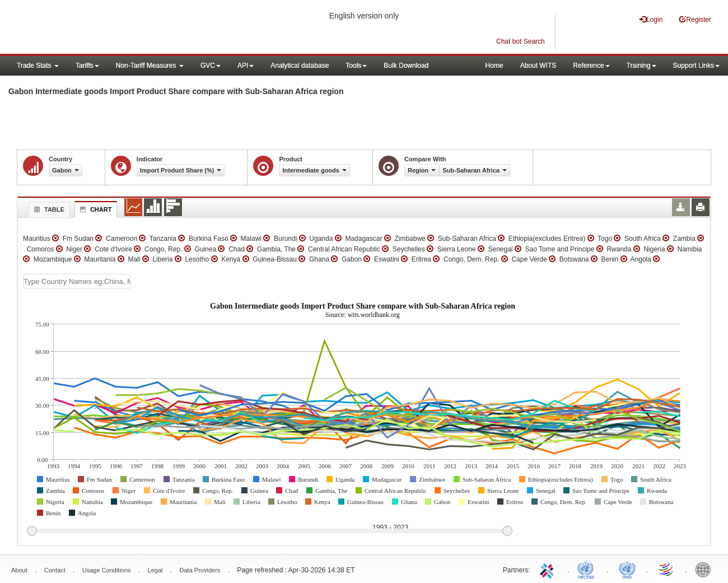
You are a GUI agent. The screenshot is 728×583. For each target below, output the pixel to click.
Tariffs (87, 66)
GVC (211, 66)
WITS (112, 28)
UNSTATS (627, 569)
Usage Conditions (107, 570)
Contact (55, 570)
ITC (549, 569)
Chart (95, 209)
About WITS (538, 66)
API (246, 66)
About (19, 570)
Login (651, 19)
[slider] (269, 531)
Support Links (696, 66)
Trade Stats (38, 66)
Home (494, 66)
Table (48, 209)
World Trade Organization (666, 569)
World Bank (706, 569)
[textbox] (77, 281)
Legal (155, 570)
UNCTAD (588, 569)
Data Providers (200, 570)
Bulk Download (406, 66)
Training (641, 66)
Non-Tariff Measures (150, 66)
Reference (591, 66)
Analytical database (300, 66)
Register (695, 19)
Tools (356, 66)
